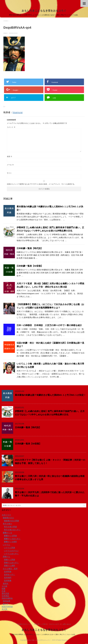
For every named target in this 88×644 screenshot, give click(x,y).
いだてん (7, 545)
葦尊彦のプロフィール (24, 624)
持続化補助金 (7, 598)
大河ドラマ (6, 515)
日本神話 (5, 596)
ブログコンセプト (54, 624)
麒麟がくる (7, 533)
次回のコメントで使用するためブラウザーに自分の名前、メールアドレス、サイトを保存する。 (41, 184)
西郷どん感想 (10, 566)
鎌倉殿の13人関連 (11, 521)
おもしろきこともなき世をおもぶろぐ (44, 11)
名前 (10, 156)
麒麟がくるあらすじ (12, 539)
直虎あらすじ (10, 575)
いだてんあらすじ (11, 554)
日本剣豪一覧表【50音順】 (30, 266)
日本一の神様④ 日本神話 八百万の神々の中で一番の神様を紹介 (49, 325)
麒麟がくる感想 (10, 542)
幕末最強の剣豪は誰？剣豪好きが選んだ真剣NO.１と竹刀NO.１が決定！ (50, 395)
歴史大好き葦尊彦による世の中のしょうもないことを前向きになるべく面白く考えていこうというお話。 (44, 634)
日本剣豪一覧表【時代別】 (30, 248)
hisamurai (18, 112)
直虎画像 (8, 581)
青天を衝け (7, 524)
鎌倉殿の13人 (8, 518)
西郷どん (7, 557)
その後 (4, 586)
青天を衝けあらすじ (12, 530)
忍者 (4, 591)
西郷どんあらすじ (11, 563)
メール (10, 165)
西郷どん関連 (10, 560)
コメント (11, 127)
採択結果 (7, 601)
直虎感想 (8, 578)
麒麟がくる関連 (10, 536)
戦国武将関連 (7, 607)
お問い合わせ (67, 624)
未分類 (4, 609)
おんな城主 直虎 (10, 569)
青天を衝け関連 (10, 527)
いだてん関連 (10, 548)
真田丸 (6, 584)
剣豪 (4, 589)
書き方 (6, 604)
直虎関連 (8, 572)
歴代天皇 (5, 593)
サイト (9, 173)
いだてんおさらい (11, 551)
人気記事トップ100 (40, 624)
